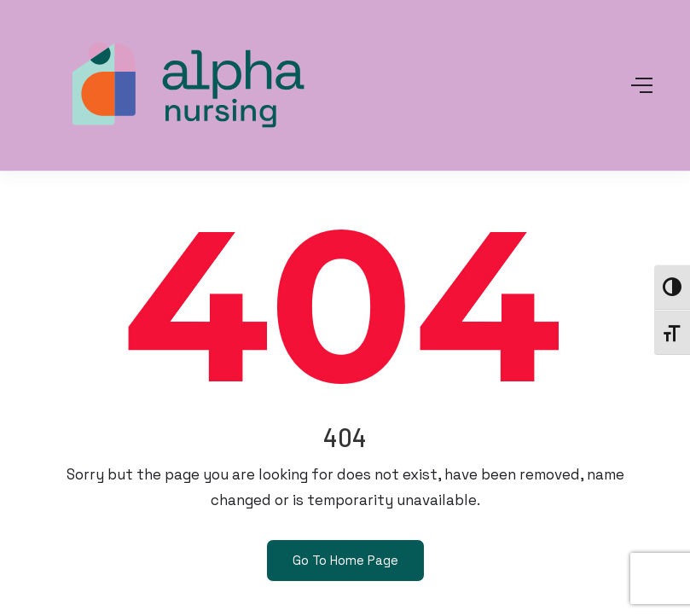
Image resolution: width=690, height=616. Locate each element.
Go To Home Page (345, 560)
